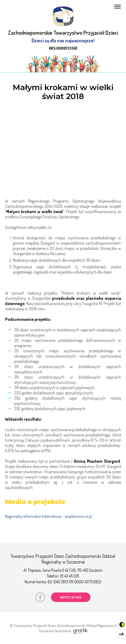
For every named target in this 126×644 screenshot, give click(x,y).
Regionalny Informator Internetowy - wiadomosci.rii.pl (48, 516)
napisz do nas (71, 597)
